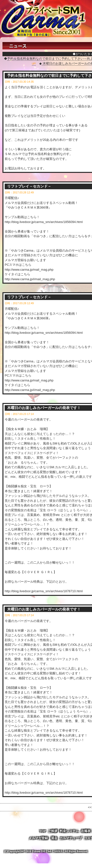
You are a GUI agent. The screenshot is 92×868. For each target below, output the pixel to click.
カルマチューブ (71, 838)
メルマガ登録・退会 (43, 838)
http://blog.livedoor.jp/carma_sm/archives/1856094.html (44, 222)
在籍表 (86, 831)
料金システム (69, 831)
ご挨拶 (53, 831)
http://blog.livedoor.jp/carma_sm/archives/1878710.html (44, 591)
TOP (43, 831)
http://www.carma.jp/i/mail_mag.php (30, 279)
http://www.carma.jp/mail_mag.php (29, 270)
